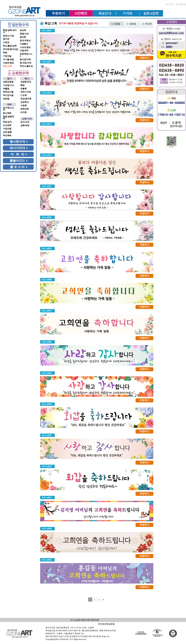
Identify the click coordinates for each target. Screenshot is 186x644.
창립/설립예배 (8, 118)
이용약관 (94, 620)
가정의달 (7, 56)
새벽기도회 (26, 92)
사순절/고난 (8, 85)
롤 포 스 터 (19, 167)
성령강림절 (8, 82)
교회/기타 (27, 119)
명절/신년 (24, 34)
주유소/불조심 (26, 66)
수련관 (6, 42)
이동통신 (24, 44)
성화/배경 (25, 125)
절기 (9, 79)
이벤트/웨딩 (8, 63)
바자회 (24, 112)
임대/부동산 (25, 41)
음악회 (23, 37)
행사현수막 (19, 142)
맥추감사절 (8, 92)
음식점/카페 (25, 60)
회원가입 (181, 4)
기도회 (24, 95)
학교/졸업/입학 (10, 46)
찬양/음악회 (26, 99)
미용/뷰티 (24, 51)
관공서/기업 (8, 36)
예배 (9, 104)
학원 (5, 53)
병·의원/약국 (26, 63)
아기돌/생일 (8, 60)
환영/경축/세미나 (10, 31)
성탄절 (6, 99)
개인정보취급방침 (106, 624)
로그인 (170, 4)
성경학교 (25, 102)
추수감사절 (8, 95)
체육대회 (25, 109)
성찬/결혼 (7, 132)
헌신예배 (7, 113)
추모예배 (7, 136)
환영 (22, 85)
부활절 (6, 89)
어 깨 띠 (19, 154)
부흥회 (24, 89)
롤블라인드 (19, 161)
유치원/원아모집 (11, 49)
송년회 (23, 30)
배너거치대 (19, 148)
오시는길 (75, 620)
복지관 (6, 39)
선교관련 (7, 125)
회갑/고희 (7, 66)
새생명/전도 (26, 82)
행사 (27, 79)
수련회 (24, 106)
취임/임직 (7, 122)
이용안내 (84, 620)
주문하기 (144, 58)
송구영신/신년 (8, 109)
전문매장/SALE (26, 55)
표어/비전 (25, 122)
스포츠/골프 (25, 47)
